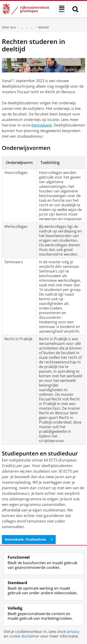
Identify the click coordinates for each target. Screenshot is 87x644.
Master (44, 27)
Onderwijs (32, 27)
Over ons (9, 27)
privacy (73, 632)
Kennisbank (42, 125)
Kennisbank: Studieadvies (29, 539)
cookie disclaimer (24, 636)
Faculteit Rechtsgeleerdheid (23, 27)
